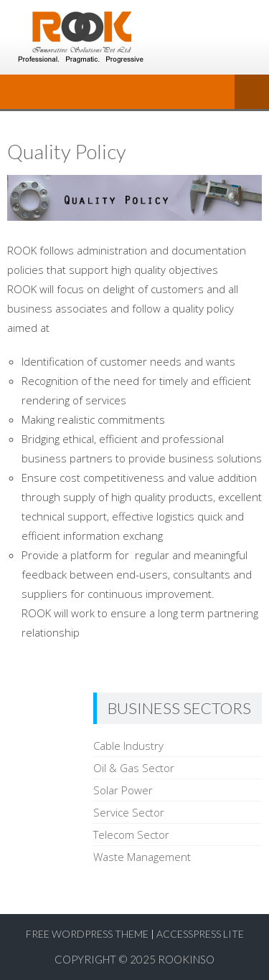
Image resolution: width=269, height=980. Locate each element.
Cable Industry (128, 746)
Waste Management (142, 857)
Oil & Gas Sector (134, 768)
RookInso (186, 959)
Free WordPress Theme (87, 934)
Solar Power (123, 790)
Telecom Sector (131, 834)
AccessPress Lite (200, 934)
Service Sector (129, 812)
